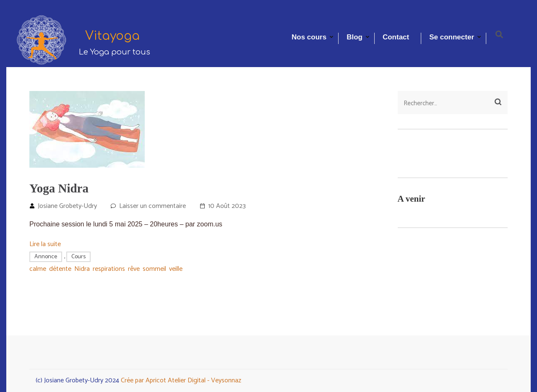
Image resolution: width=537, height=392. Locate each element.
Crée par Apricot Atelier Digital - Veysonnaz (181, 380)
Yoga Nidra (59, 188)
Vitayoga (112, 36)
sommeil (154, 269)
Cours (78, 257)
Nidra (82, 269)
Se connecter (452, 37)
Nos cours (309, 37)
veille (176, 269)
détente (60, 269)
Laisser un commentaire (152, 206)
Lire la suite (45, 244)
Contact (396, 37)
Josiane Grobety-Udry (67, 206)
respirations (109, 269)
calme (38, 269)
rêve (134, 269)
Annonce (46, 257)
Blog (355, 37)
